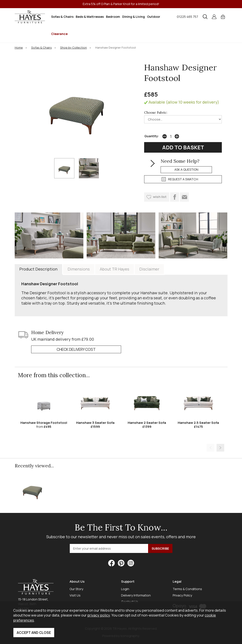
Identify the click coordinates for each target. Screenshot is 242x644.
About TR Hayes (115, 269)
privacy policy (99, 615)
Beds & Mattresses (90, 17)
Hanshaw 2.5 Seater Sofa (198, 423)
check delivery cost (76, 349)
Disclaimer (149, 269)
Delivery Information (136, 595)
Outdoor (154, 17)
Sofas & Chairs (62, 17)
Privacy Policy (182, 595)
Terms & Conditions (187, 589)
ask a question (186, 169)
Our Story (76, 589)
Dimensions (79, 269)
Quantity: (152, 136)
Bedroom (113, 17)
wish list (160, 197)
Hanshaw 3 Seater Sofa (95, 423)
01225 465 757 (187, 17)
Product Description (38, 269)
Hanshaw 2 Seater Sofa (147, 423)
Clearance (59, 34)
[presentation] (211, 448)
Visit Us (75, 595)
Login (125, 589)
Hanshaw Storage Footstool (44, 423)
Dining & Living (134, 17)
